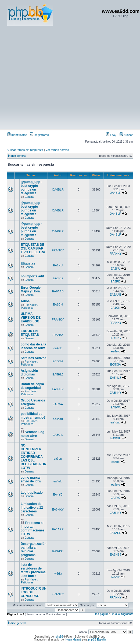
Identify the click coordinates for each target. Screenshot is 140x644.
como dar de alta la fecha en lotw (33, 346)
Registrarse (39, 135)
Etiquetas (28, 263)
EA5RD (58, 278)
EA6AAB (58, 291)
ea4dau (58, 419)
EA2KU (58, 265)
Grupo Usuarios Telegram (33, 402)
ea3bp (58, 459)
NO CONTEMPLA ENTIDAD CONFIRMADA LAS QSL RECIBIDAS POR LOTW (33, 457)
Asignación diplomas (29, 373)
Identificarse (17, 135)
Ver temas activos (57, 150)
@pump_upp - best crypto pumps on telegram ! (31, 188)
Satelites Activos (34, 358)
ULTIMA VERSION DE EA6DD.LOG (31, 318)
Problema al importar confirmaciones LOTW (33, 528)
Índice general (17, 156)
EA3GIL (58, 435)
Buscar (126, 135)
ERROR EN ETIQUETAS (30, 333)
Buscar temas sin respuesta (25, 150)
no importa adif (32, 276)
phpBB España (97, 640)
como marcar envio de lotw (31, 479)
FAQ (111, 135)
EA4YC (58, 494)
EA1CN (58, 304)
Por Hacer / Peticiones (30, 306)
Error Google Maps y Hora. (31, 289)
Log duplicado (32, 493)
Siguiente (127, 614)
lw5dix (58, 574)
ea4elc (58, 348)
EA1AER (58, 529)
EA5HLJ (58, 374)
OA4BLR (58, 189)
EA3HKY (58, 389)
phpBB (59, 637)
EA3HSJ (58, 551)
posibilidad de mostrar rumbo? (33, 416)
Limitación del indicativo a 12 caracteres (32, 508)
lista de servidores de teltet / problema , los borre (33, 570)
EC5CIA (58, 361)
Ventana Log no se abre (33, 434)
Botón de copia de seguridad (32, 386)
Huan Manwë (73, 640)
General (30, 197)
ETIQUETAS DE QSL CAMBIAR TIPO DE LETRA (33, 248)
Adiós (25, 301)
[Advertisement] (50, 77)
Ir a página (102, 614)
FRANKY (58, 250)
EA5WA (58, 404)
